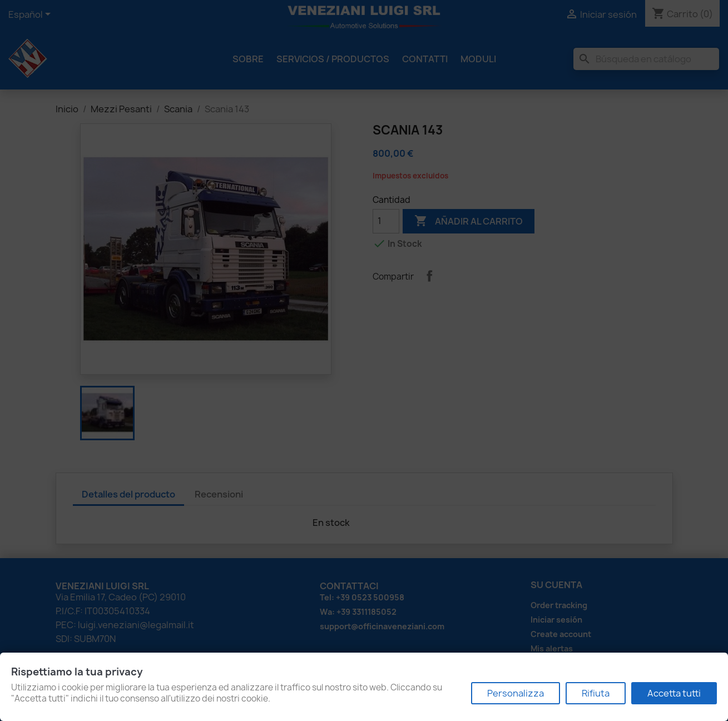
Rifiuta (596, 693)
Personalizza (516, 693)
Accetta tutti (674, 693)
